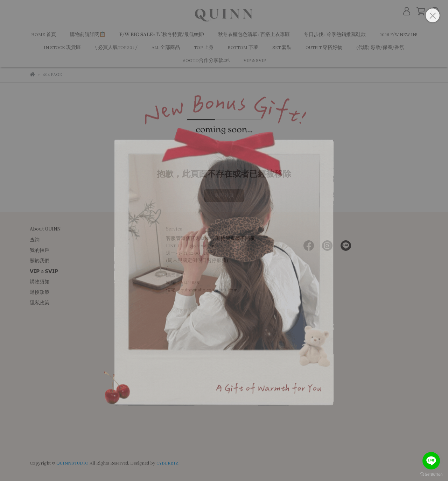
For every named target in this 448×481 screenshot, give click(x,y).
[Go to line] (431, 461)
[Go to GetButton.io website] (431, 474)
